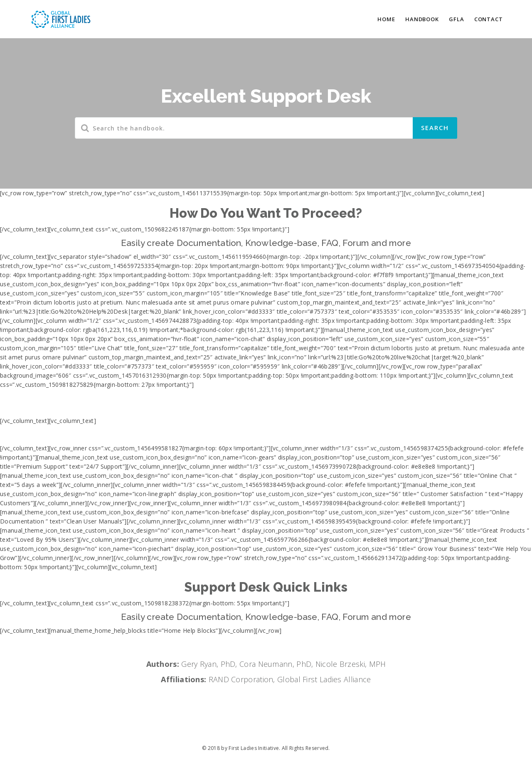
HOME (386, 19)
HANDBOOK (422, 19)
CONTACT (489, 19)
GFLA (457, 19)
